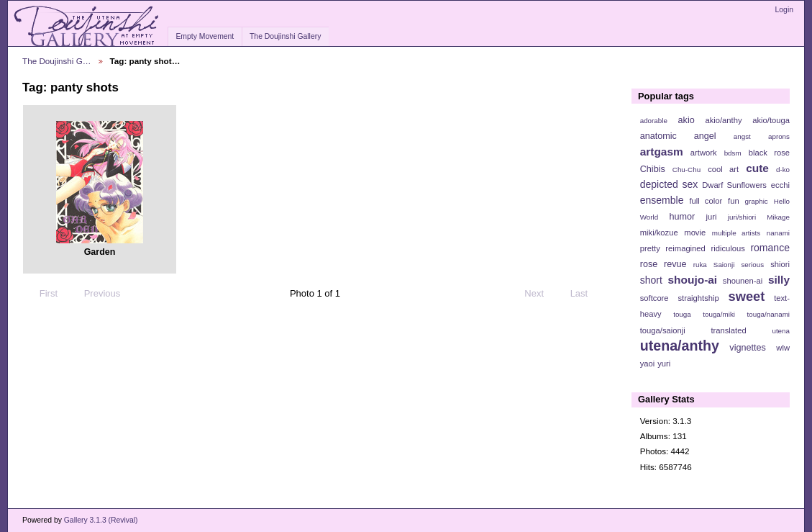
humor (682, 217)
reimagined (685, 248)
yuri (664, 364)
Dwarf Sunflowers (734, 185)
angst (742, 136)
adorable (654, 121)
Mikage (778, 217)
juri (712, 217)
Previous (95, 294)
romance (770, 248)
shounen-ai (743, 281)
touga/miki (719, 314)
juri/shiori (742, 217)
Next (540, 294)
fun (734, 201)
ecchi (780, 185)
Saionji (724, 265)
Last (586, 294)
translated (728, 330)
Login (784, 10)
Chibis (653, 169)
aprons (779, 136)
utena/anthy (680, 346)
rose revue (663, 264)
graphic (757, 201)
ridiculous (727, 248)
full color (706, 201)
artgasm (662, 152)
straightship (698, 298)
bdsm (733, 153)
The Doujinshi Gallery (285, 36)
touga (682, 314)
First (42, 294)
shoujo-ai (693, 280)
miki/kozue (659, 233)
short (651, 280)
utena (781, 331)
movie (695, 233)
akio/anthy (723, 120)
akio (686, 120)
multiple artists (736, 233)
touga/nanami (768, 314)
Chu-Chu (686, 170)
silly (779, 280)
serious (752, 265)
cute (757, 168)
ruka (700, 265)
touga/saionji (663, 330)
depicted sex (669, 184)
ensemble (662, 200)
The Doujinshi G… (57, 61)
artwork (704, 153)
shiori (780, 264)
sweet (747, 296)
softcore (654, 298)
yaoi (648, 364)
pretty (650, 248)
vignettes (748, 348)
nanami (778, 233)
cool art (723, 169)
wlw (783, 348)
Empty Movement (205, 36)
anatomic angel (678, 136)
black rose (769, 153)
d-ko (783, 170)
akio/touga (771, 120)
